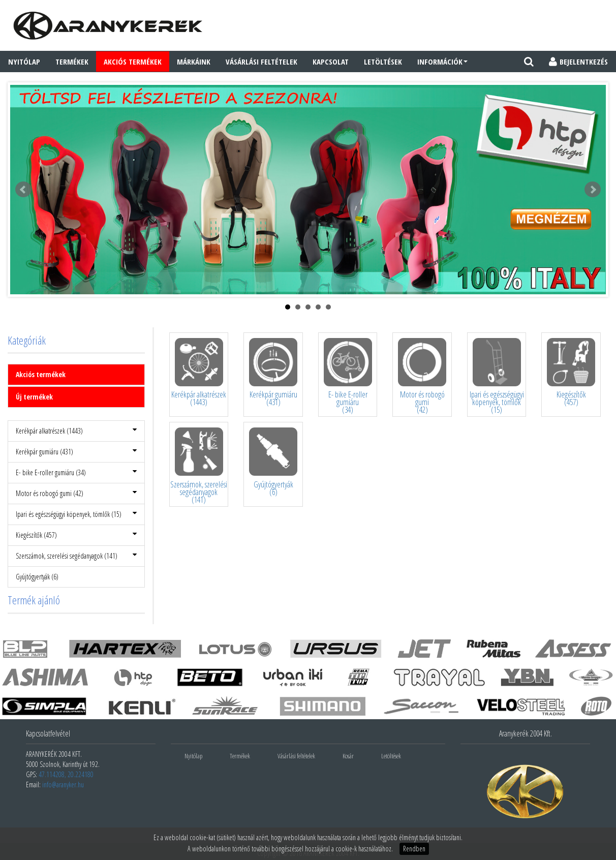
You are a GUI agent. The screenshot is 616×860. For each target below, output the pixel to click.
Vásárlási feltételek (261, 62)
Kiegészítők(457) (571, 399)
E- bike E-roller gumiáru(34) (348, 403)
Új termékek (34, 397)
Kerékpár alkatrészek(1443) (199, 399)
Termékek (72, 62)
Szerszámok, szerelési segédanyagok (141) (76, 556)
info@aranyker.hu (63, 785)
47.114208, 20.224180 (66, 774)
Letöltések (383, 62)
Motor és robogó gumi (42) (76, 493)
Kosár (348, 756)
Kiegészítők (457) (76, 535)
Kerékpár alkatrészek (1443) (76, 431)
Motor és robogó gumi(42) (422, 403)
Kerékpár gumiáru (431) (76, 452)
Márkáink (194, 62)
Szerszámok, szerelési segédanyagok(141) (199, 493)
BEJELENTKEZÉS (578, 62)
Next (593, 190)
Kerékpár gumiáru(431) (273, 399)
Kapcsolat (331, 62)
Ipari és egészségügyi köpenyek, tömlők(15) (497, 403)
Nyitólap (24, 62)
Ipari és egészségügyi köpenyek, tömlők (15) (76, 514)
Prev (23, 190)
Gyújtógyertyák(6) (273, 489)
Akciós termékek (41, 374)
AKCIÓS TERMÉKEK (133, 62)
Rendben (414, 849)
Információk (442, 62)
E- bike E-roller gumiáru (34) (76, 472)
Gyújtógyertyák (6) (37, 577)
